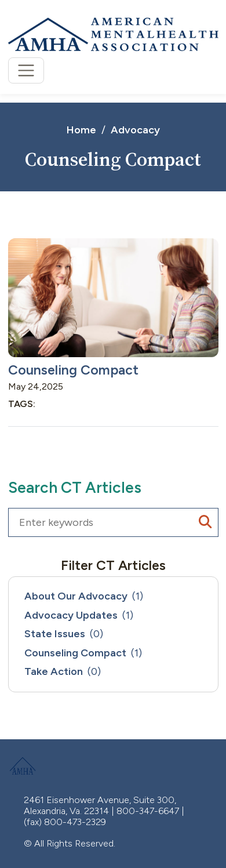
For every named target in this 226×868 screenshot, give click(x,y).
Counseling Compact (73, 370)
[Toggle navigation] (26, 70)
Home (81, 130)
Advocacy (135, 130)
